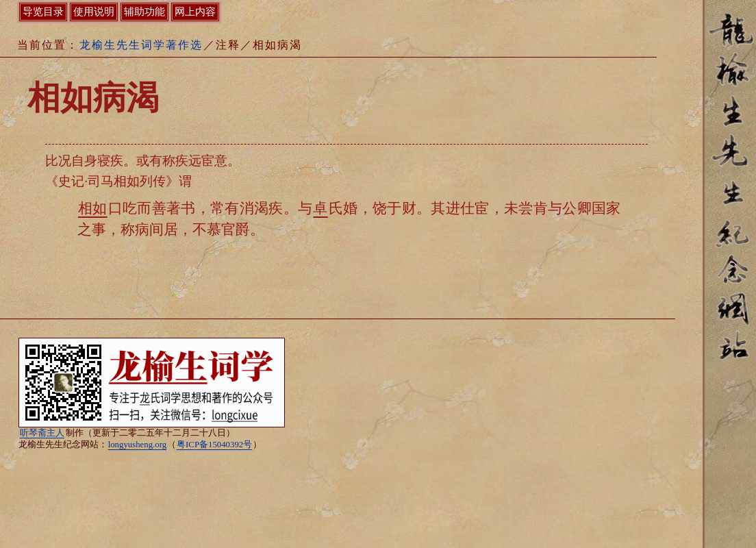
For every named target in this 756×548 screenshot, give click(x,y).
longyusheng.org (137, 445)
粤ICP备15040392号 (214, 445)
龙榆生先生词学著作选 (141, 45)
